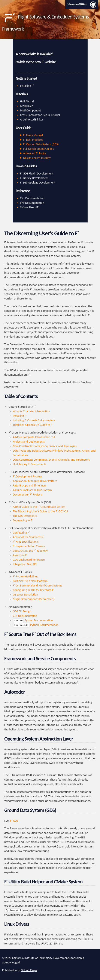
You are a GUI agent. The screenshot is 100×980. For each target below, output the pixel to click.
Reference (23, 191)
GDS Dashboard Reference (29, 560)
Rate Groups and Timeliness (30, 485)
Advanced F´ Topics (35, 153)
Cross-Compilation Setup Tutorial (40, 115)
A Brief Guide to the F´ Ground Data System (39, 507)
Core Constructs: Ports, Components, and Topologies (45, 446)
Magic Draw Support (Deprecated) (34, 599)
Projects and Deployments (29, 442)
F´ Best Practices (33, 140)
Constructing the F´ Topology (30, 551)
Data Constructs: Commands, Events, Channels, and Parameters (51, 460)
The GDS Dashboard (25, 516)
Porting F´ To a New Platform (30, 581)
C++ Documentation (32, 198)
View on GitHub (77, 4)
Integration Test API (25, 564)
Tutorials (22, 94)
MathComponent (31, 110)
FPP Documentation (32, 203)
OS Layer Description (25, 595)
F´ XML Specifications (26, 542)
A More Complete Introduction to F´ (35, 437)
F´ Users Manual (33, 135)
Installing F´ (27, 86)
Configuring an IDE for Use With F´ (34, 590)
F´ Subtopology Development (38, 183)
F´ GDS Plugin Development (37, 174)
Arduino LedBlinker (32, 120)
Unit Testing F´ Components (30, 464)
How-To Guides (26, 166)
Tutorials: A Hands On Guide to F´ (33, 425)
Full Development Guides (38, 149)
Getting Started (26, 78)
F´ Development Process (28, 476)
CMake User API (30, 207)
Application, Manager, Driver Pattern (35, 481)
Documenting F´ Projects (28, 495)
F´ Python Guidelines (25, 576)
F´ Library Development (34, 178)
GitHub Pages (29, 970)
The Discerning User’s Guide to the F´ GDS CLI (40, 511)
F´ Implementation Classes (29, 546)
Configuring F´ (21, 533)
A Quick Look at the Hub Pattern (32, 490)
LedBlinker (26, 106)
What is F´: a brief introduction (31, 411)
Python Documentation (33, 620)
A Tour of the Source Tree (28, 537)
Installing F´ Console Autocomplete (34, 420)
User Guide (24, 128)
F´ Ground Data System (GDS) (41, 144)
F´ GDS (14, 821)
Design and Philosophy (37, 158)
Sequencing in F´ (23, 520)
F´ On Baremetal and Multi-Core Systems (37, 586)
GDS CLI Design (22, 611)
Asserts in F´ (20, 555)
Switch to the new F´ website (36, 62)
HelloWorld (27, 101)
